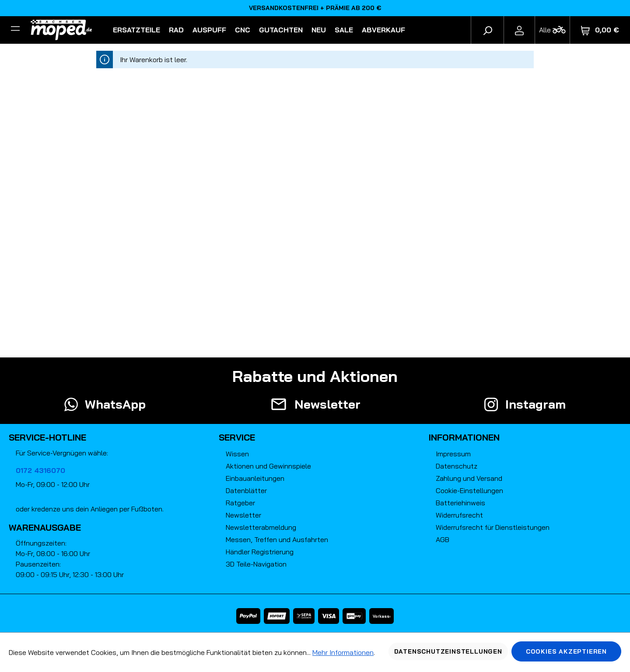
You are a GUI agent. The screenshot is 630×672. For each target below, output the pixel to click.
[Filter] (15, 30)
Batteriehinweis (460, 503)
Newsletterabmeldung (261, 527)
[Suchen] (487, 30)
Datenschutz (457, 466)
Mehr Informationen (343, 652)
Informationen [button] (464, 437)
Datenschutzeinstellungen (448, 651)
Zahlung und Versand (469, 478)
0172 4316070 (40, 470)
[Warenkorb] (600, 30)
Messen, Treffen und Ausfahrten (277, 539)
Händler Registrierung (260, 552)
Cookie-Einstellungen (469, 490)
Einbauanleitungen (255, 478)
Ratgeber (240, 503)
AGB (443, 539)
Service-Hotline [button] (47, 437)
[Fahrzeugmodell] (552, 30)
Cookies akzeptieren (566, 651)
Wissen (237, 454)
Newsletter (243, 515)
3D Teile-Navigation (256, 564)
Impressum (453, 454)
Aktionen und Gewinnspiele (268, 466)
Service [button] (237, 437)
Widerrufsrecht (459, 515)
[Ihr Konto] (519, 30)
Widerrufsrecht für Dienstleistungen (493, 527)
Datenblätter (246, 490)
